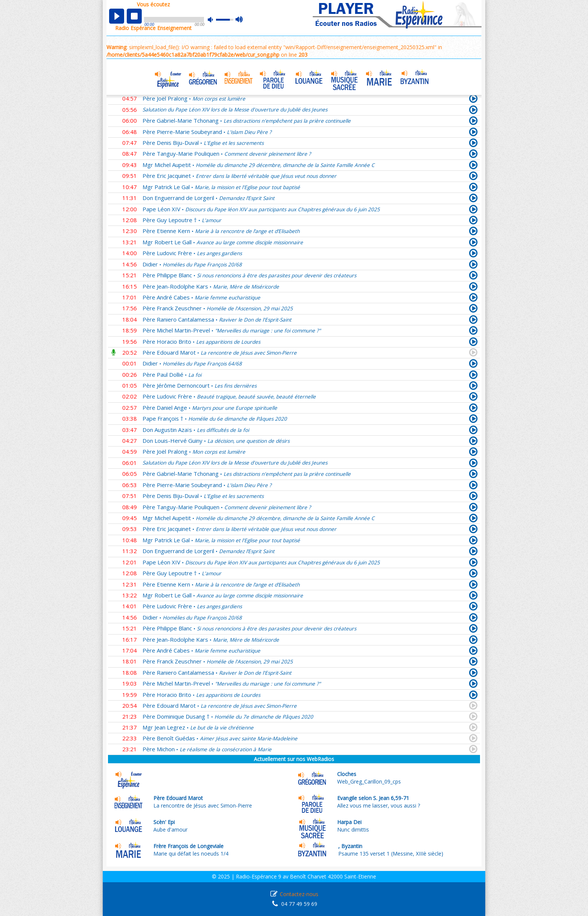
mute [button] (214, 20)
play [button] (117, 16)
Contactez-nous (299, 894)
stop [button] (134, 16)
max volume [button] (239, 20)
